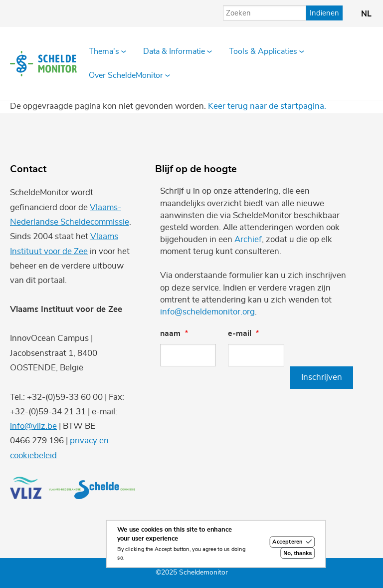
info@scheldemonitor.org (207, 312)
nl (366, 14)
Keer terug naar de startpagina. (267, 106)
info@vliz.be (33, 426)
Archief (248, 239)
